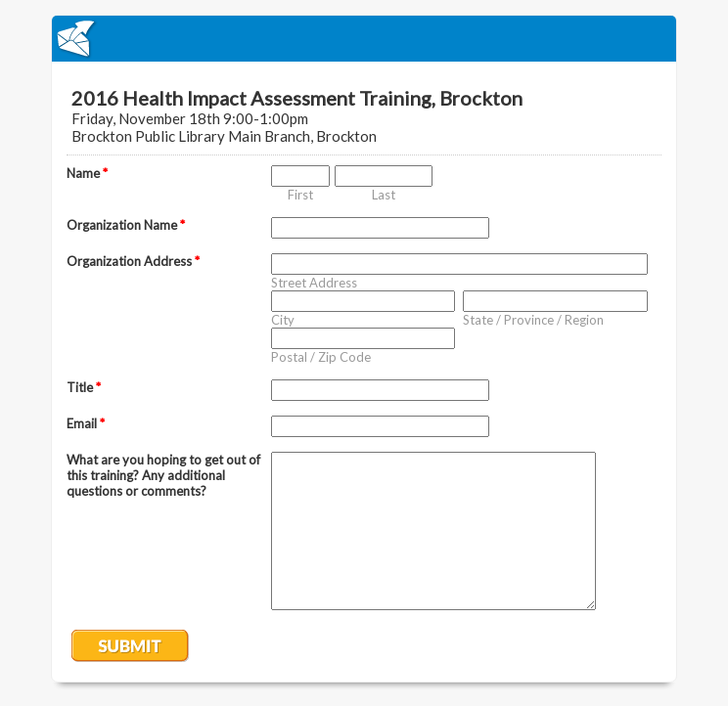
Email (86, 423)
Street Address (314, 283)
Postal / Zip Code (321, 357)
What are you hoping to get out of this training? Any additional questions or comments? (163, 475)
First (300, 195)
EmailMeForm (364, 39)
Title (84, 387)
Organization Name (126, 225)
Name (87, 173)
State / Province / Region (533, 320)
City (283, 320)
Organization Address (133, 261)
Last (384, 195)
